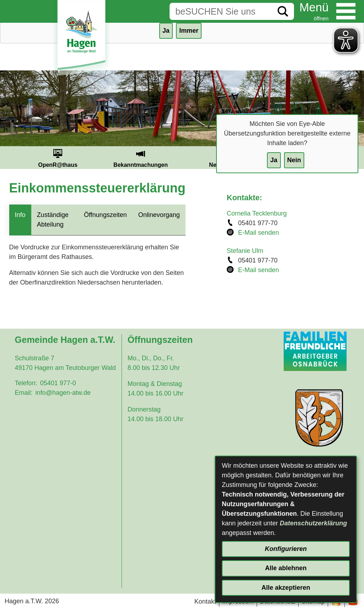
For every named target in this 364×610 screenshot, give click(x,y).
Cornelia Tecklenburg (257, 213)
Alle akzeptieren (286, 588)
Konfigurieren (286, 549)
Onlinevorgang (159, 215)
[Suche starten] (283, 11)
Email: (24, 393)
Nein (294, 160)
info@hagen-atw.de (63, 393)
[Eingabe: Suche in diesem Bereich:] (221, 11)
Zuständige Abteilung (53, 220)
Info (20, 215)
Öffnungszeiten (105, 215)
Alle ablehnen (286, 568)
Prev (8, 158)
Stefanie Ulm (245, 251)
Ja (274, 160)
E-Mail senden (259, 233)
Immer (189, 31)
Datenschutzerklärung (313, 523)
